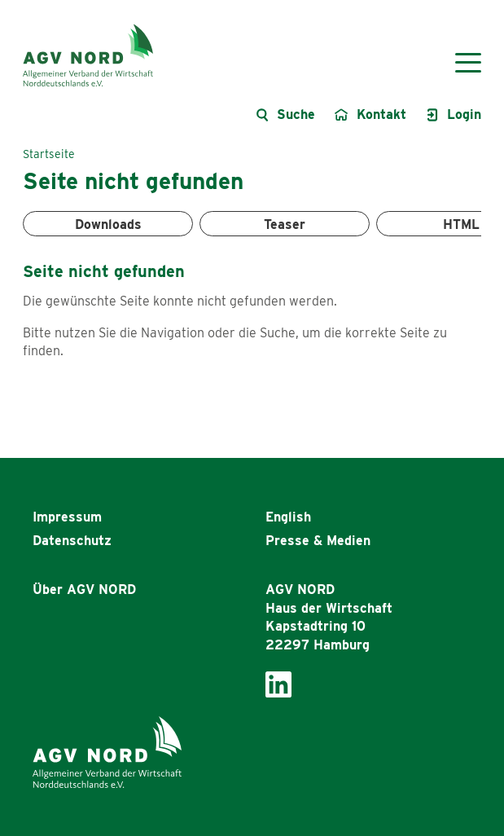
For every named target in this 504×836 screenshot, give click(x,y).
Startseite (49, 154)
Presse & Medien (318, 541)
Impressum (67, 517)
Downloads (108, 224)
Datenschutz (72, 541)
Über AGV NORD (84, 590)
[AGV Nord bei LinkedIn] (278, 683)
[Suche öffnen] (285, 115)
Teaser (285, 224)
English (288, 517)
